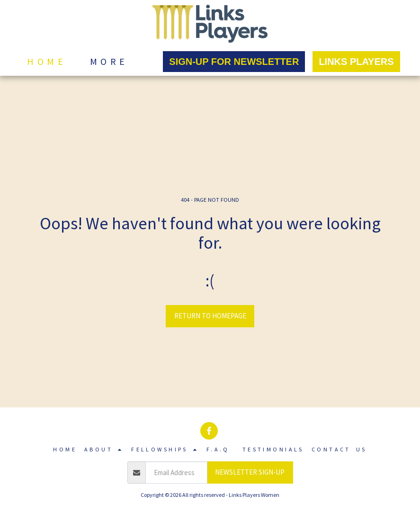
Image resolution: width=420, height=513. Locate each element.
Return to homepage (210, 316)
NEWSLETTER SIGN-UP (250, 472)
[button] (104, 450)
